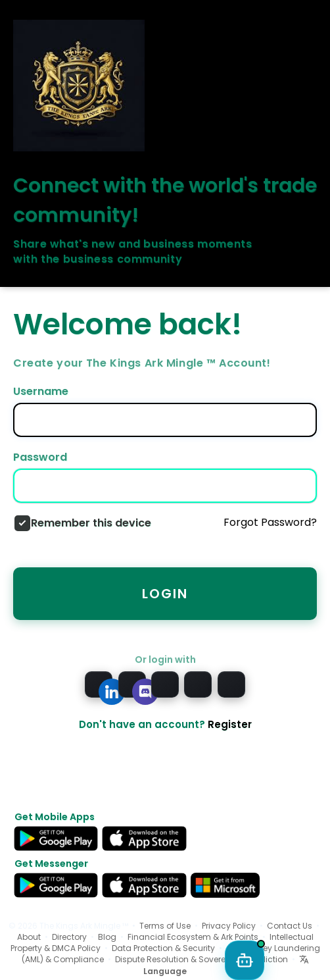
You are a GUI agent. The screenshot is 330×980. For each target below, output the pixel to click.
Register (230, 724)
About (29, 937)
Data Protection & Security (163, 948)
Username (41, 392)
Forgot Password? (270, 523)
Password (40, 457)
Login (165, 594)
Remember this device (91, 523)
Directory (69, 937)
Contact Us (290, 926)
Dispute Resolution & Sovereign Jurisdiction (201, 959)
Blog (107, 937)
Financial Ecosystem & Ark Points (193, 937)
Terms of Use (165, 926)
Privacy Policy (229, 926)
